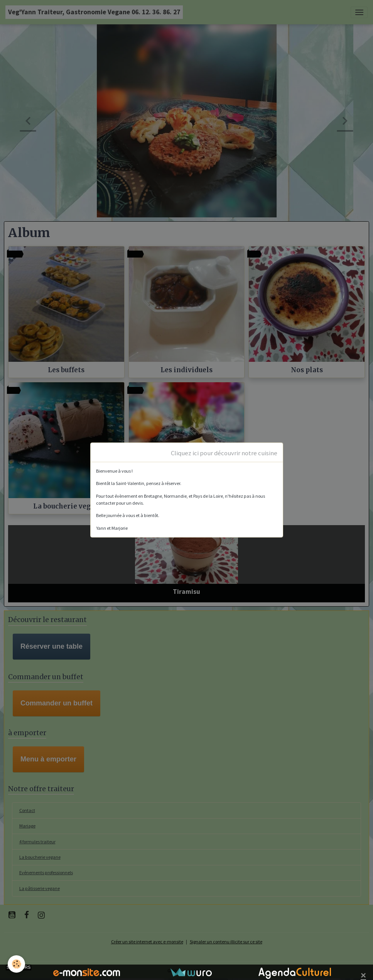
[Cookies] (16, 964)
